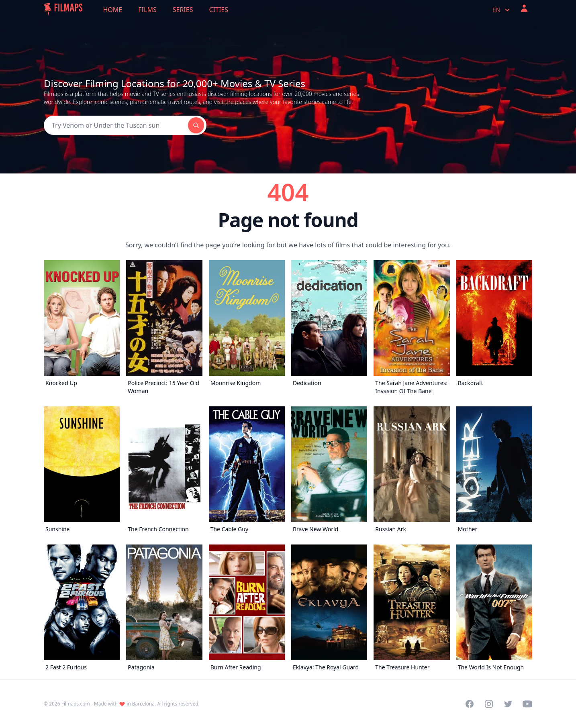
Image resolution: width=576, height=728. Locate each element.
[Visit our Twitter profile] (508, 704)
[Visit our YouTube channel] (527, 704)
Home (113, 10)
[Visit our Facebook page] (470, 704)
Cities (219, 10)
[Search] (116, 125)
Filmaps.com (76, 704)
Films (147, 10)
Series (183, 10)
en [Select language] (502, 10)
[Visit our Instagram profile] (489, 704)
